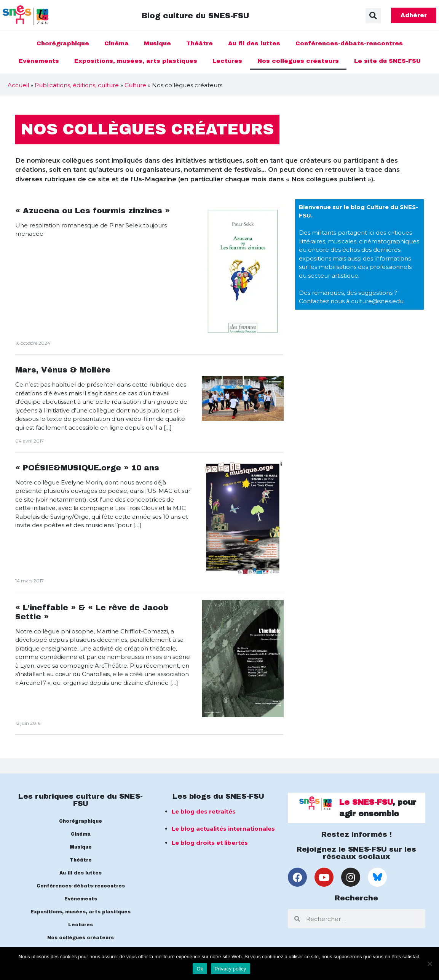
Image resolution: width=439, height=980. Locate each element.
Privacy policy (231, 969)
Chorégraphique (63, 43)
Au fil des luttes (254, 43)
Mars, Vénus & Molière (63, 370)
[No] (429, 964)
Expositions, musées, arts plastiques (136, 61)
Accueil (18, 85)
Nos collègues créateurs (298, 61)
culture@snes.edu (377, 301)
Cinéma (117, 43)
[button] (373, 16)
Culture (135, 85)
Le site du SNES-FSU (387, 61)
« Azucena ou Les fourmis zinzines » (93, 211)
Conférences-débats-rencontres (349, 43)
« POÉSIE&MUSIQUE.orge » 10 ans (87, 468)
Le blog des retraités (204, 811)
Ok (200, 969)
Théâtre (200, 43)
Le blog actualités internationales (223, 829)
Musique (157, 43)
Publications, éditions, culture (77, 85)
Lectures (227, 61)
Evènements (39, 61)
